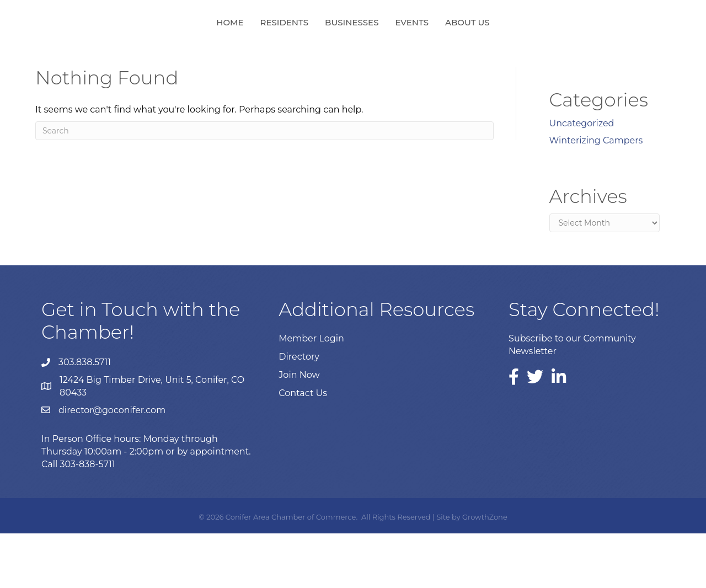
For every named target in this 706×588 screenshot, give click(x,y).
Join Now (299, 429)
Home (170, 49)
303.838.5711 (85, 417)
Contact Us (303, 448)
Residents (225, 49)
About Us (527, 49)
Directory (299, 411)
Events (471, 49)
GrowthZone (485, 571)
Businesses (292, 49)
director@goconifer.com (112, 465)
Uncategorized (582, 178)
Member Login (311, 393)
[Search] (264, 185)
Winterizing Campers (596, 195)
